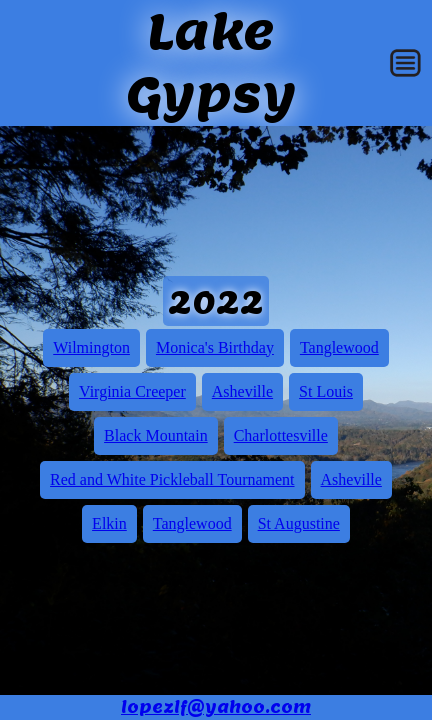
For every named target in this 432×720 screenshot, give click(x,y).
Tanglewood (339, 347)
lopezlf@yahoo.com (216, 707)
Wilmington (91, 347)
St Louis (326, 391)
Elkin (109, 523)
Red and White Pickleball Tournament (172, 479)
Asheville (242, 391)
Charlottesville (281, 435)
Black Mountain (156, 435)
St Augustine (299, 523)
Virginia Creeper (132, 391)
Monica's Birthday (215, 347)
